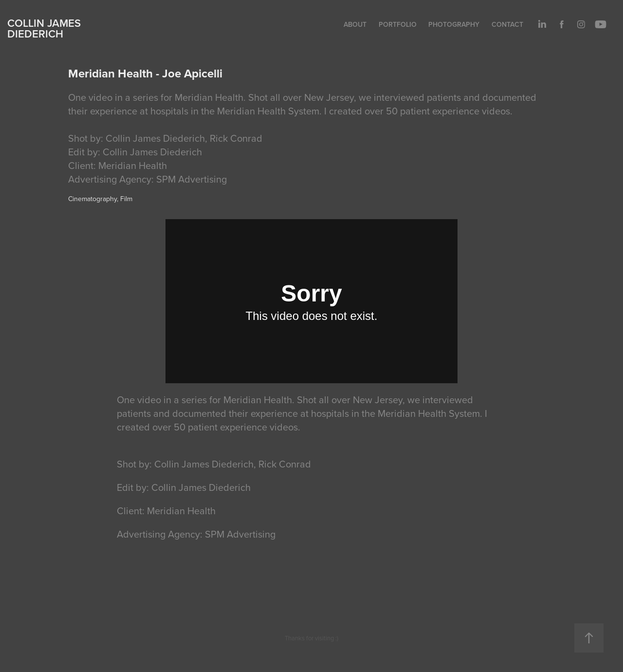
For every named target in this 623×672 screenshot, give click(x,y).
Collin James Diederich (44, 28)
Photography (454, 24)
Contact (507, 24)
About (355, 24)
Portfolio (398, 24)
